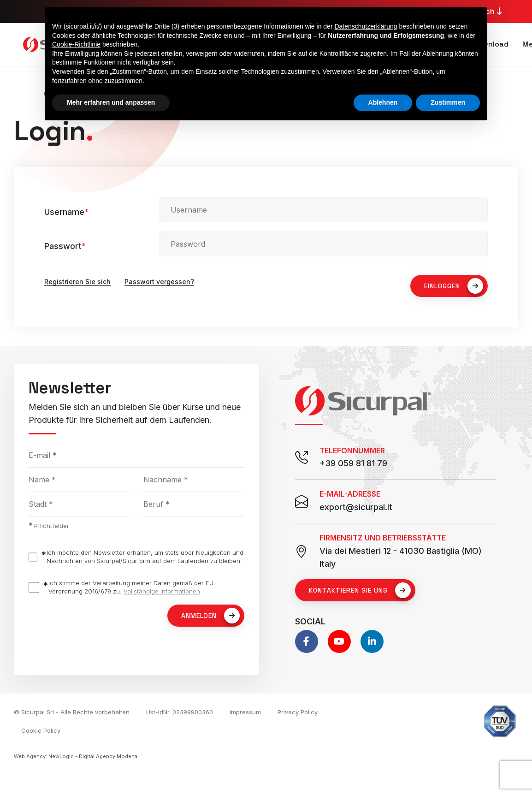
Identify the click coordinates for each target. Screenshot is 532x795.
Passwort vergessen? (159, 282)
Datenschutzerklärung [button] (366, 26)
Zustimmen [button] (448, 102)
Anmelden (210, 616)
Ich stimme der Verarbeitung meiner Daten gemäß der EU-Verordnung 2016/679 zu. (132, 587)
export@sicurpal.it (356, 507)
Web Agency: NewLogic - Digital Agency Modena (76, 756)
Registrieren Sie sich (77, 282)
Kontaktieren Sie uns (360, 590)
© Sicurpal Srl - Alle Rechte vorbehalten (72, 712)
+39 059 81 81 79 (353, 463)
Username (66, 212)
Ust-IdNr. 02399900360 (180, 712)
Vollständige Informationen (162, 591)
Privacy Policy (298, 712)
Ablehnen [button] (383, 102)
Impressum (245, 712)
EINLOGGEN (454, 286)
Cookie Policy (41, 730)
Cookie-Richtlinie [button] (76, 44)
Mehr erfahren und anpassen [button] (111, 102)
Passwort (65, 246)
